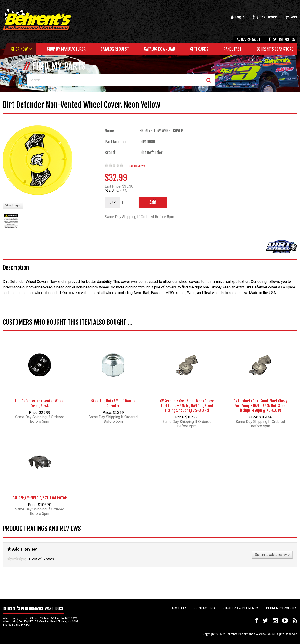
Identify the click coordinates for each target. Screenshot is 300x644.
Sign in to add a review (272, 555)
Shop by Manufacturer (66, 49)
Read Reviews (136, 166)
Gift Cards (199, 49)
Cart (291, 17)
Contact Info (205, 608)
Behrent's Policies (282, 608)
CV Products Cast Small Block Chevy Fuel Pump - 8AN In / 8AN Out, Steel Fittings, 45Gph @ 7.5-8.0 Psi (187, 406)
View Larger (13, 206)
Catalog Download (160, 49)
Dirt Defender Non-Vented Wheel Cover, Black (40, 403)
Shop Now (19, 49)
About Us (179, 608)
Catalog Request (115, 49)
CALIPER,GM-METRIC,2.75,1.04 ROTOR (40, 498)
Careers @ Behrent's (241, 608)
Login (238, 17)
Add (153, 202)
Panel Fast (233, 49)
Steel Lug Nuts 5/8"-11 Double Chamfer (113, 403)
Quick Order (265, 17)
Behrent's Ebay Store (275, 49)
